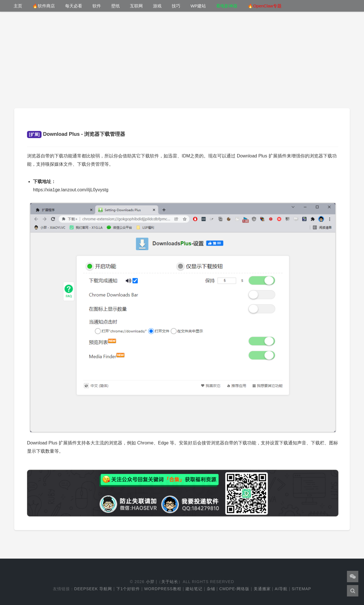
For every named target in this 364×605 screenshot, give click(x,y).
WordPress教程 (163, 589)
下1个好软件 (128, 589)
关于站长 (170, 582)
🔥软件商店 (44, 6)
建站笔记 (194, 589)
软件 (97, 6)
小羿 (150, 582)
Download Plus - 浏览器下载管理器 (76, 134)
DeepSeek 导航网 (93, 589)
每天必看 (74, 6)
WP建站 (198, 6)
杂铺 (211, 589)
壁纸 (115, 6)
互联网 (136, 6)
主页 (18, 6)
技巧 (176, 6)
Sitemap (301, 589)
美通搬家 (262, 589)
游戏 (157, 6)
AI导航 (281, 589)
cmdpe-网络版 (234, 589)
